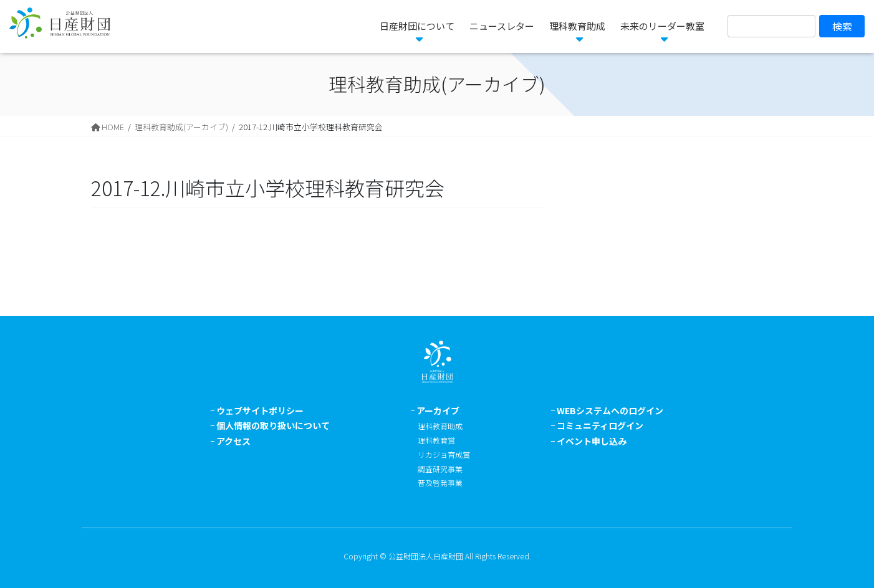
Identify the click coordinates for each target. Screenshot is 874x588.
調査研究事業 (440, 469)
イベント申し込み (592, 441)
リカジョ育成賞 (444, 454)
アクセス (233, 441)
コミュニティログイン (600, 425)
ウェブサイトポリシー (260, 410)
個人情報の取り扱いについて (273, 425)
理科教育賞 (436, 440)
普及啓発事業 (440, 482)
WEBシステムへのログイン (610, 410)
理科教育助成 (440, 426)
